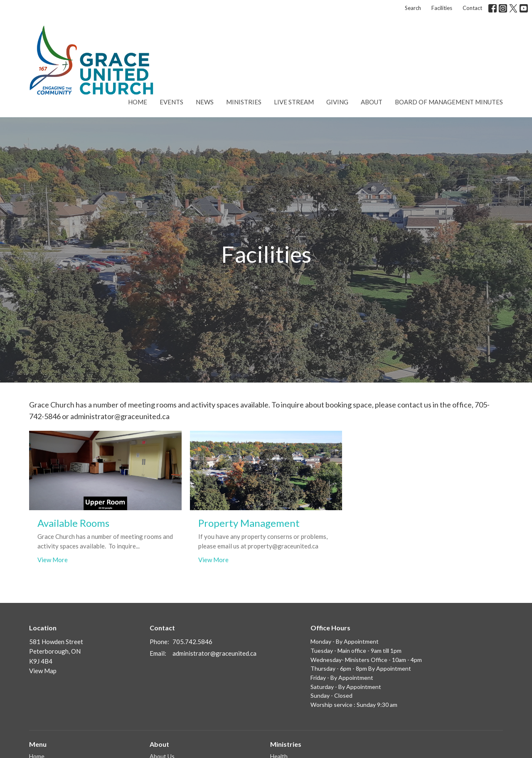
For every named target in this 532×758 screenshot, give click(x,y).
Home (138, 102)
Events (171, 102)
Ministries (244, 102)
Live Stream (294, 102)
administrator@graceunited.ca (214, 653)
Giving (337, 102)
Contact (472, 8)
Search (413, 8)
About (372, 102)
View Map (43, 671)
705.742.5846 (192, 642)
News (205, 102)
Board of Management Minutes (449, 102)
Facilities (442, 8)
